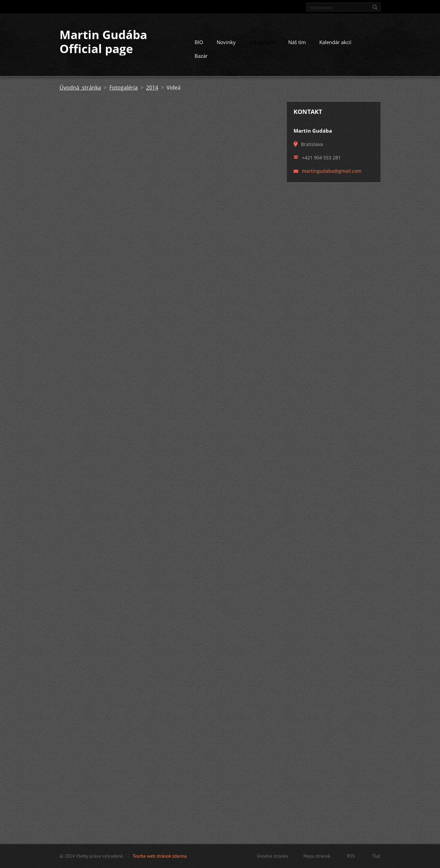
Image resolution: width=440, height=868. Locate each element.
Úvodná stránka (80, 88)
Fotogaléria (262, 42)
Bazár (201, 56)
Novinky (226, 42)
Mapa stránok (317, 856)
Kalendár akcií (335, 42)
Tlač (376, 856)
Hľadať (375, 7)
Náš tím (297, 42)
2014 (152, 88)
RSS (351, 856)
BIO (199, 42)
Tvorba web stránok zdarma (160, 856)
